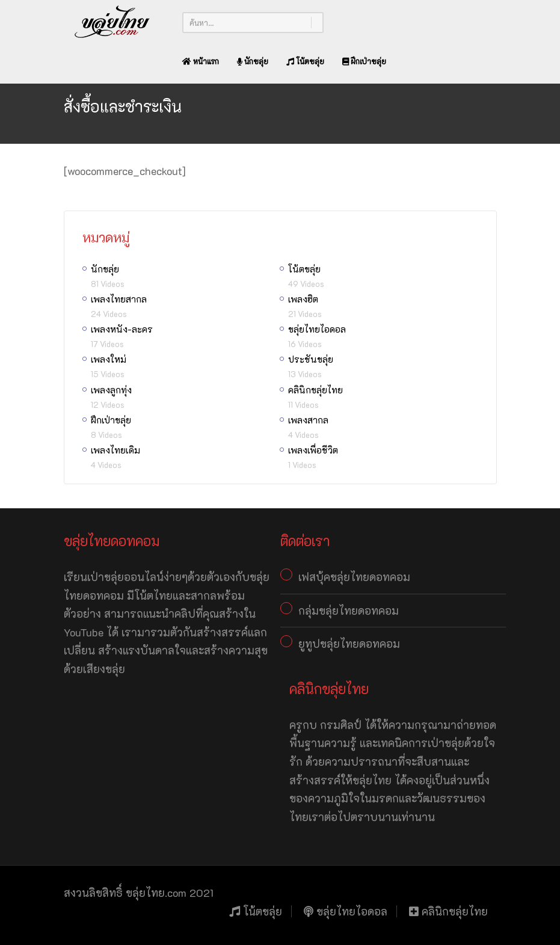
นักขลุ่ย (253, 61)
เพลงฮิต (303, 299)
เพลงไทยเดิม (115, 450)
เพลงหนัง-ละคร (122, 329)
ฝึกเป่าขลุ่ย (364, 61)
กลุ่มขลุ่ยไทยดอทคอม (349, 611)
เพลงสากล (308, 420)
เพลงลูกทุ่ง (111, 390)
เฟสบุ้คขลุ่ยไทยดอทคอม (354, 577)
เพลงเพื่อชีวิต (313, 450)
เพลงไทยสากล (119, 299)
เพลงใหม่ (109, 359)
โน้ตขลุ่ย (305, 61)
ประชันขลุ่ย (311, 359)
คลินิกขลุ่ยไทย (315, 390)
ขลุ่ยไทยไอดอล (317, 329)
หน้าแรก (201, 61)
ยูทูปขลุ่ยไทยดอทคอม (349, 644)
